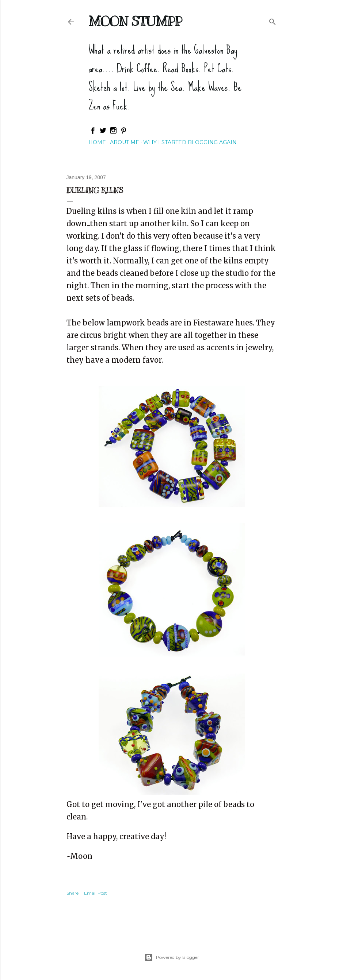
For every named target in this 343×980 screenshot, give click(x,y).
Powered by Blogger (172, 957)
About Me (125, 142)
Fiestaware (213, 323)
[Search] (273, 20)
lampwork (126, 323)
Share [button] (73, 893)
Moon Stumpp (135, 21)
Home (97, 142)
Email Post (96, 893)
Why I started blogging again (190, 142)
